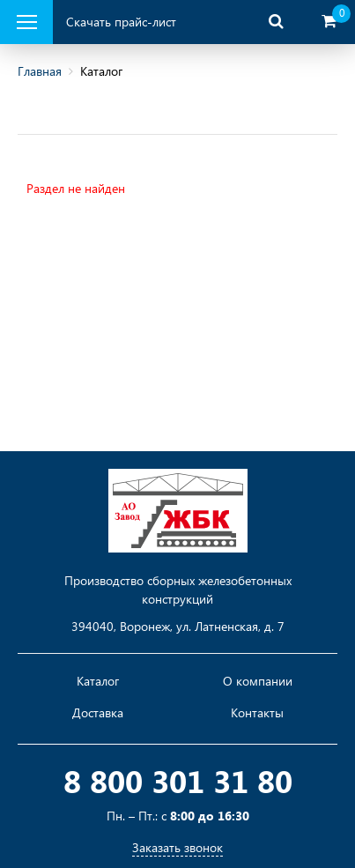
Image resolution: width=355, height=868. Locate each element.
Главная (40, 71)
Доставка (98, 713)
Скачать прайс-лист (121, 22)
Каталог (98, 681)
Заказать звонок (177, 847)
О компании (258, 681)
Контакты (257, 713)
